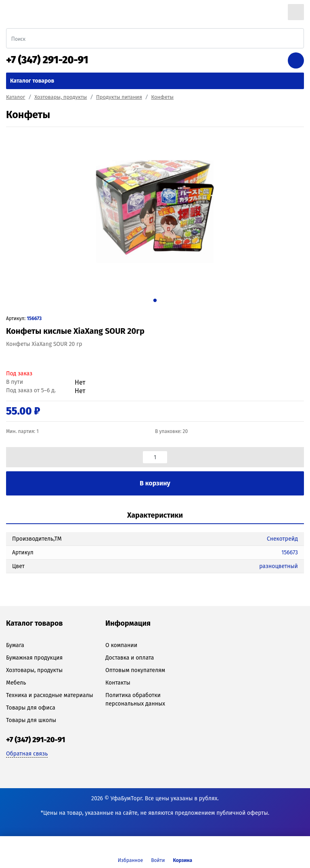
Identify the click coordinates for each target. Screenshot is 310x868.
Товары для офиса (31, 708)
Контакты (118, 683)
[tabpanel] (155, 212)
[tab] (155, 516)
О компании (121, 645)
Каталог (16, 97)
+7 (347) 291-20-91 (47, 60)
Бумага (15, 645)
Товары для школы (31, 720)
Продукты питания (119, 97)
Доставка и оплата (130, 658)
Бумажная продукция (34, 658)
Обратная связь (27, 754)
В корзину (155, 483)
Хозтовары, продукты (61, 97)
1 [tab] (155, 300)
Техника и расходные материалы (50, 695)
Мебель (16, 683)
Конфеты (163, 97)
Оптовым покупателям (135, 670)
